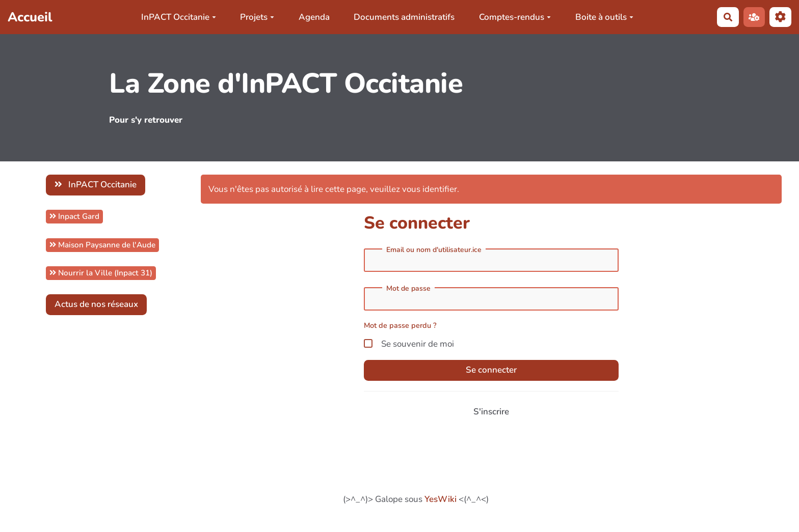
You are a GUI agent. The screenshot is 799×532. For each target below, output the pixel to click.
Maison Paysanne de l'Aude (102, 245)
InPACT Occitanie (179, 17)
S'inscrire (491, 412)
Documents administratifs (404, 17)
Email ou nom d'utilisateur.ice (434, 250)
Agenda (314, 17)
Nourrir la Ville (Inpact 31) (101, 273)
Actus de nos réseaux (96, 304)
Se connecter (491, 370)
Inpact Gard (74, 216)
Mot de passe (408, 289)
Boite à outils (604, 17)
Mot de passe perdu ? (400, 325)
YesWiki (441, 499)
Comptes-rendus (515, 17)
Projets (257, 17)
